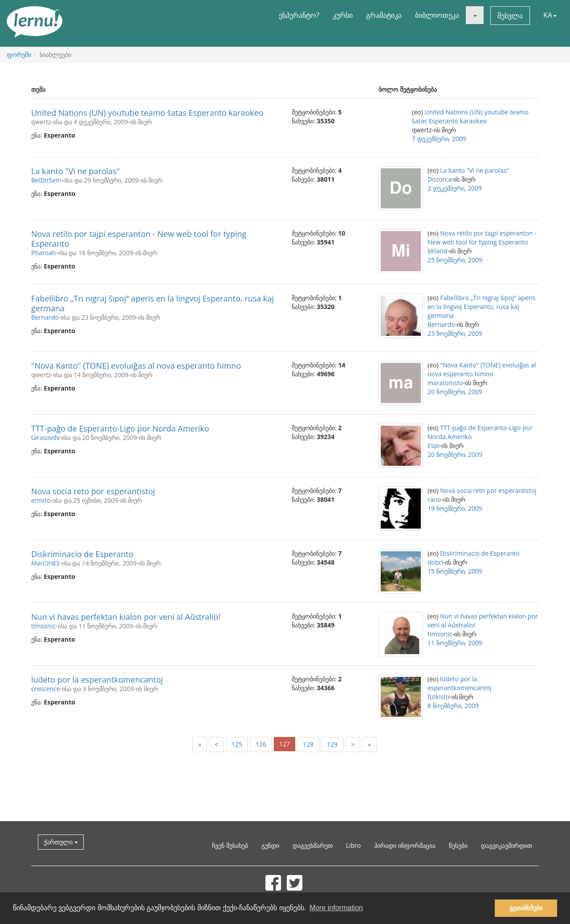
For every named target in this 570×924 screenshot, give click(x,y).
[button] (475, 15)
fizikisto (438, 697)
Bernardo (45, 317)
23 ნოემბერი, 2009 (455, 333)
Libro (354, 845)
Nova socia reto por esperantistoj (93, 491)
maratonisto (445, 383)
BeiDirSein (46, 180)
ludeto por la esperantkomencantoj (97, 680)
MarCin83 (45, 563)
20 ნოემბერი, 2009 (455, 392)
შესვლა (510, 16)
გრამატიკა (384, 15)
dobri (435, 562)
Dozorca (440, 179)
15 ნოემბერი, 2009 (455, 571)
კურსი (343, 15)
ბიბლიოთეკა (437, 15)
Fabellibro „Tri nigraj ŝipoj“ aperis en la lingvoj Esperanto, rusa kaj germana (153, 303)
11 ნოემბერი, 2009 (455, 643)
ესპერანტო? (299, 15)
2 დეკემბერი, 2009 (455, 188)
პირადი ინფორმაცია (405, 845)
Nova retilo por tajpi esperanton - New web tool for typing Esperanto (139, 239)
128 (308, 744)
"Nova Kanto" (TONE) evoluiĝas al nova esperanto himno (136, 366)
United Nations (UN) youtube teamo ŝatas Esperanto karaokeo (147, 113)
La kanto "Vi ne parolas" (75, 171)
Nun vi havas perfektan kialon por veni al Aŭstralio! (126, 617)
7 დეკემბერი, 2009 (439, 139)
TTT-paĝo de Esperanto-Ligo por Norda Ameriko (120, 428)
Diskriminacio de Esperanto (82, 554)
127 (285, 744)
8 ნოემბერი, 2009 (453, 706)
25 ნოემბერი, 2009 (455, 260)
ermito (41, 500)
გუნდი (270, 845)
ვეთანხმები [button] (526, 908)
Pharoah (43, 253)
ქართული (61, 842)
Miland (438, 251)
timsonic (43, 626)
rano (434, 499)
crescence (46, 689)
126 (261, 744)
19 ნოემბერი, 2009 (455, 508)
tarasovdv (45, 438)
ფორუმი (19, 55)
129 (332, 744)
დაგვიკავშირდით (507, 845)
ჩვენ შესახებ (230, 845)
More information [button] (336, 908)
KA (550, 15)
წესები (458, 845)
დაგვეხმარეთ (313, 845)
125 (237, 744)
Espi (434, 446)
